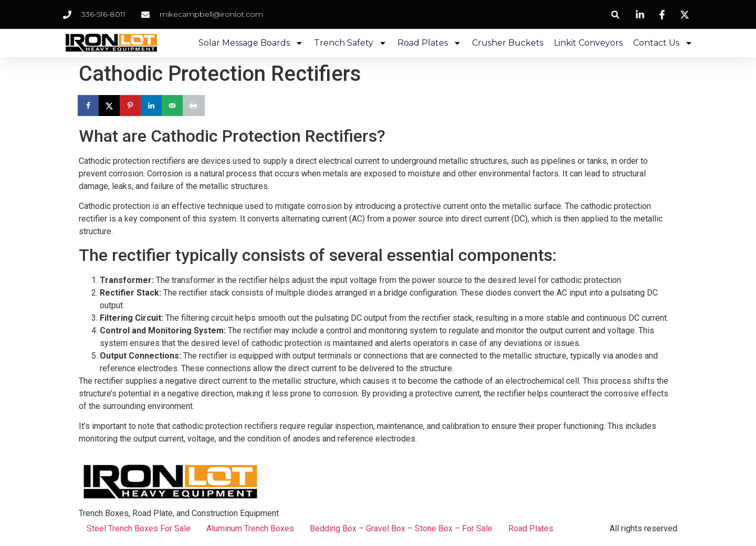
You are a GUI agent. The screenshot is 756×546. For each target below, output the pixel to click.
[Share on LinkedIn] (152, 106)
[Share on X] (110, 106)
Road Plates (429, 43)
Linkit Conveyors (588, 43)
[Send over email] (173, 106)
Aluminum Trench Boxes (250, 528)
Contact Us (663, 43)
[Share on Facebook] (89, 106)
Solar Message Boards (251, 43)
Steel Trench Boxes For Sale (139, 528)
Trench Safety (350, 43)
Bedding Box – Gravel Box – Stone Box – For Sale (401, 528)
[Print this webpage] (194, 106)
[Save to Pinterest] (131, 106)
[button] (616, 14)
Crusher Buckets (508, 43)
